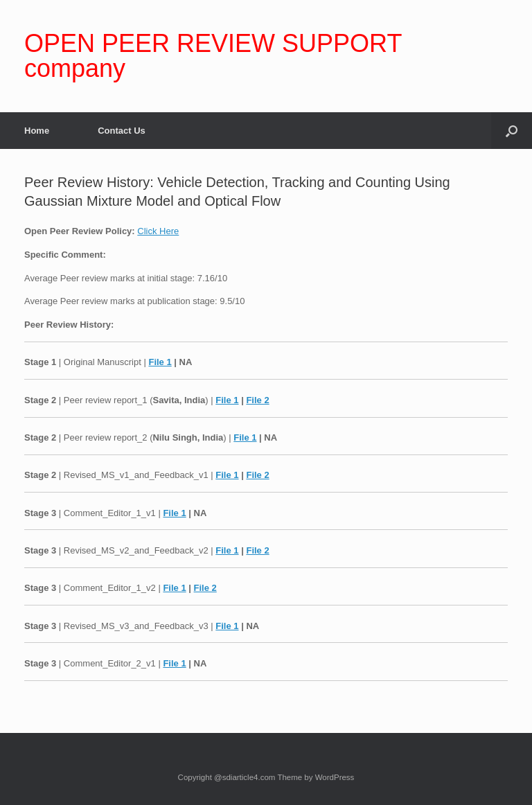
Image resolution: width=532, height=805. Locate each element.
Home (37, 131)
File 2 (257, 400)
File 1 (160, 362)
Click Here (158, 231)
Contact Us (122, 131)
